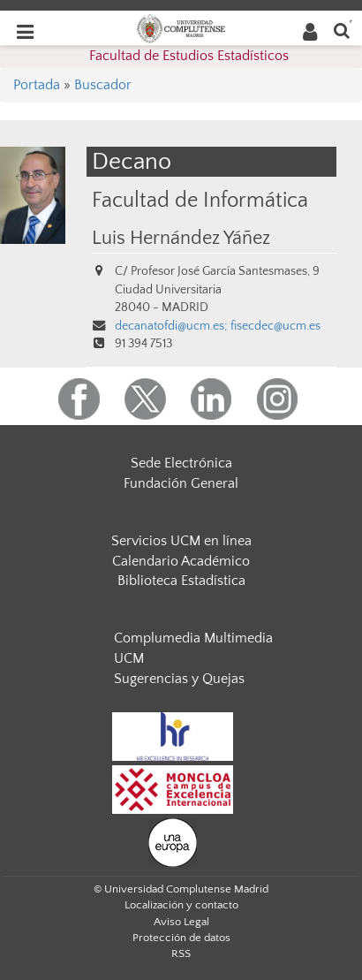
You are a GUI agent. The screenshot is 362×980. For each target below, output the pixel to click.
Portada (37, 85)
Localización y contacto (181, 905)
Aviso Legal (181, 922)
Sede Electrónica (181, 463)
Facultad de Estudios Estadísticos (189, 56)
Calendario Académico (181, 561)
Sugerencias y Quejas (179, 679)
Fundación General (181, 483)
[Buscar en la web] (342, 30)
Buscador (103, 85)
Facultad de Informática (200, 200)
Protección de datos (181, 938)
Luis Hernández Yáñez (181, 239)
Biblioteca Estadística (181, 581)
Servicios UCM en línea (181, 541)
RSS (181, 953)
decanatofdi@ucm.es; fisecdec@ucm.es (218, 326)
